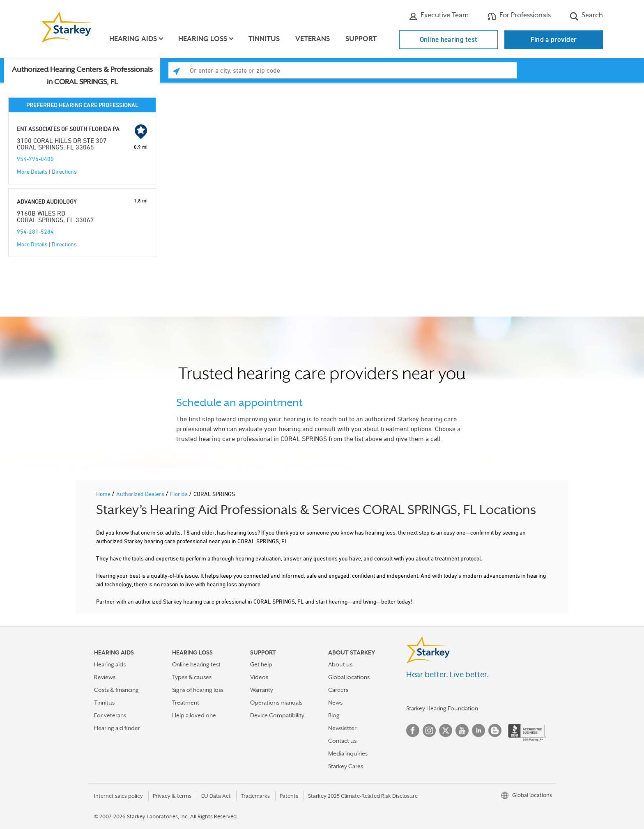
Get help (261, 664)
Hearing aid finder (117, 728)
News (335, 703)
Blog (334, 715)
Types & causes (192, 677)
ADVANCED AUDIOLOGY (47, 201)
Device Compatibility (277, 715)
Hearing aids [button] (133, 39)
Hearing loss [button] (203, 39)
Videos (259, 677)
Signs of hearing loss (198, 690)
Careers (338, 690)
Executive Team (439, 16)
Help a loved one (194, 715)
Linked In (478, 730)
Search (586, 16)
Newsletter (342, 728)
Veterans (313, 39)
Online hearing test (449, 39)
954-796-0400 (35, 159)
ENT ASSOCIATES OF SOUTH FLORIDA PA (68, 129)
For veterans (110, 715)
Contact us (342, 741)
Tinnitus (264, 39)
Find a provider (554, 39)
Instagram (429, 730)
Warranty (262, 690)
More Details (32, 171)
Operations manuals (276, 703)
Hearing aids (110, 664)
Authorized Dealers (141, 494)
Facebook (413, 730)
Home (104, 494)
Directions (64, 171)
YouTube (462, 730)
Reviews (105, 677)
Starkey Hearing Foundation (442, 708)
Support (361, 39)
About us (340, 664)
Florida (179, 494)
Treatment (186, 703)
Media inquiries (348, 753)
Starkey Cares (346, 766)
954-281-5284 (35, 231)
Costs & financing (116, 690)
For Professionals (519, 16)
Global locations (349, 677)
